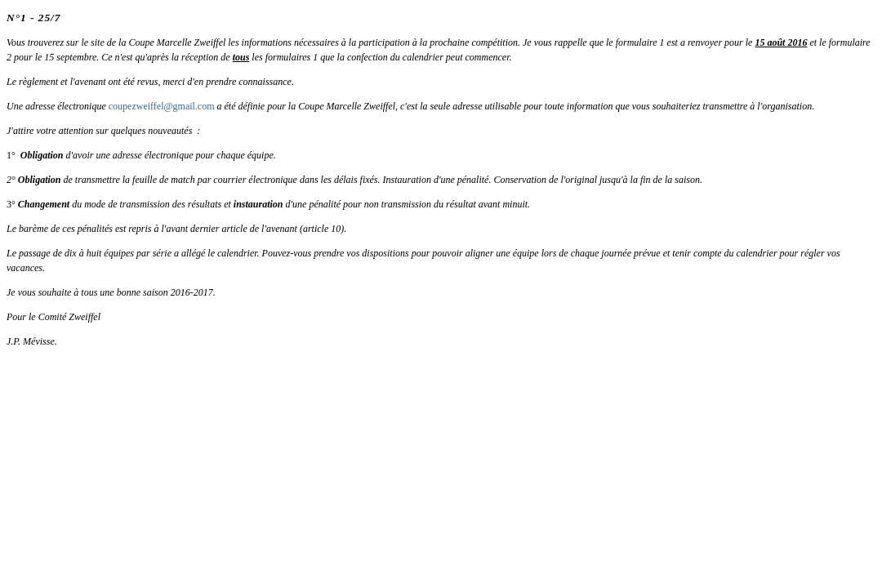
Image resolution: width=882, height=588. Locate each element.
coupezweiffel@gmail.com (162, 106)
